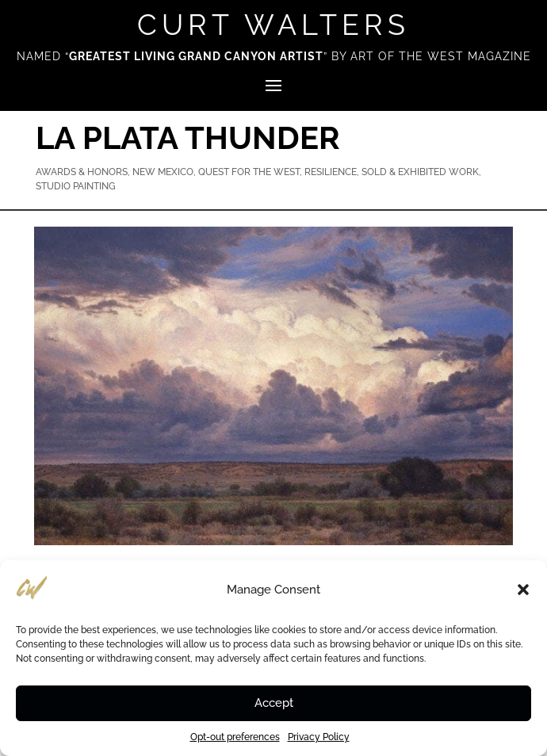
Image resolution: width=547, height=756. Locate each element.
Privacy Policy (319, 737)
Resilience (331, 172)
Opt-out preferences (235, 737)
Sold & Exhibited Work (420, 172)
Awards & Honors (82, 172)
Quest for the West (249, 172)
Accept (274, 703)
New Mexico (163, 172)
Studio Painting (76, 186)
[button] (523, 590)
